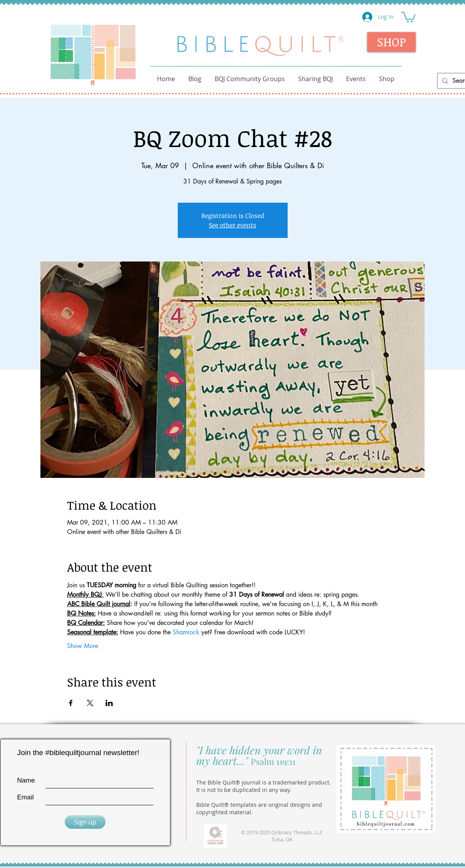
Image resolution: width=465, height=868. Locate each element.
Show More (83, 646)
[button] (408, 16)
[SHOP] (391, 42)
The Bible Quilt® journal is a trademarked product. (263, 782)
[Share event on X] (90, 703)
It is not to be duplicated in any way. (244, 790)
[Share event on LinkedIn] (109, 703)
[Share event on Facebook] (71, 703)
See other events (232, 225)
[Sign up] (85, 822)
